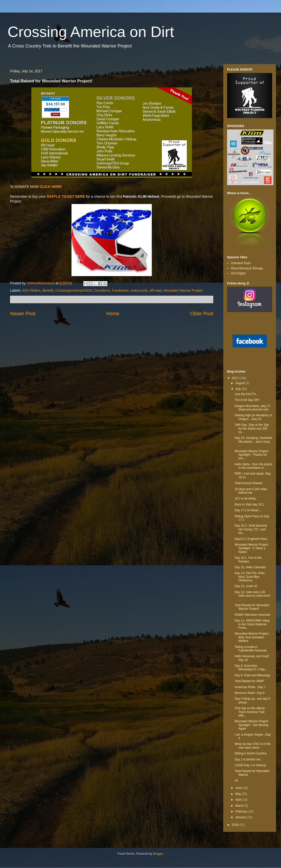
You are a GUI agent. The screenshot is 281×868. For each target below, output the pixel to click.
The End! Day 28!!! (247, 400)
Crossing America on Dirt (91, 32)
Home (113, 314)
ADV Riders (31, 290)
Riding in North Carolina (251, 753)
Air (236, 781)
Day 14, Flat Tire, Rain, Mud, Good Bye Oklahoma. (250, 577)
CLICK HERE (50, 187)
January (241, 817)
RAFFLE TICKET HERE (66, 196)
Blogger (158, 854)
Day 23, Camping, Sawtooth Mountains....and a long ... (253, 442)
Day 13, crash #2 (246, 586)
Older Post (202, 314)
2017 (236, 378)
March (240, 806)
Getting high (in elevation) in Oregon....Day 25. (253, 417)
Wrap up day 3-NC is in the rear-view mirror (253, 746)
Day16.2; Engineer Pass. (251, 539)
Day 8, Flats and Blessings (252, 675)
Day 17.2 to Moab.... (248, 510)
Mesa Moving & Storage (247, 268)
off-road (156, 290)
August (240, 383)
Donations (102, 290)
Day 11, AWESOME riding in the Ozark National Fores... (252, 624)
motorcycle (139, 290)
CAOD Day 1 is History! (250, 765)
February (242, 811)
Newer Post (23, 314)
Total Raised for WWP (249, 681)
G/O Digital (238, 273)
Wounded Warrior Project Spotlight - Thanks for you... (251, 455)
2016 (236, 825)
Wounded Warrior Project (183, 290)
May (239, 794)
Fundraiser (120, 290)
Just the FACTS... (246, 394)
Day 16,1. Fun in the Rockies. (248, 559)
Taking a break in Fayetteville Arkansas (251, 649)
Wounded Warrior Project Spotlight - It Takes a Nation (251, 548)
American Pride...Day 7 (250, 687)
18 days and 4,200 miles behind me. (251, 491)
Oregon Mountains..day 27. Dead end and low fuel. (253, 408)
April (239, 800)
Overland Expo (241, 263)
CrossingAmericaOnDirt (74, 290)
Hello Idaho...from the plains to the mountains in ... (253, 466)
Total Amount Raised (248, 483)
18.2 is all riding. (245, 498)
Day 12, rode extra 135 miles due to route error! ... (252, 596)
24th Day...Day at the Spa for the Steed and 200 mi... (252, 428)
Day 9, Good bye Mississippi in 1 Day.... (251, 668)
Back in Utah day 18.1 (249, 504)
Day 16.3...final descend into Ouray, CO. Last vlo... (251, 529)
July (238, 389)
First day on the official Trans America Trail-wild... (250, 712)
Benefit (48, 290)
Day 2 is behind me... (249, 759)
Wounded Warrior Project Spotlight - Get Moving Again (251, 725)
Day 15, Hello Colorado (250, 567)
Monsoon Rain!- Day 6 (250, 693)
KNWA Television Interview (252, 615)
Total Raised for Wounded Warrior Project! (252, 607)
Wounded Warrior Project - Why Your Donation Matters (252, 637)
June (239, 788)
